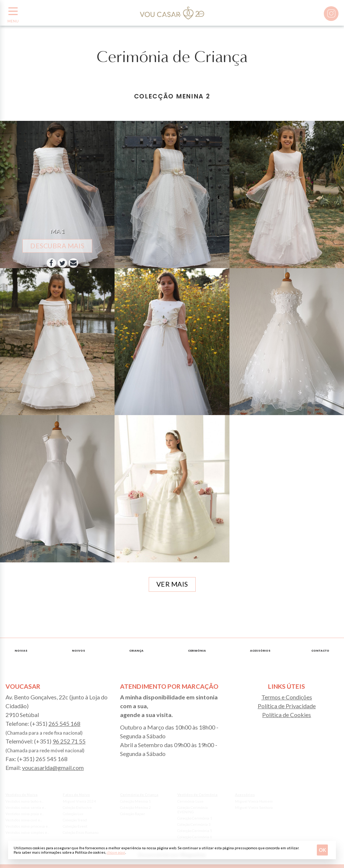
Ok (322, 850)
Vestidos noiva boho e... (25, 801)
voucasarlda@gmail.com (53, 768)
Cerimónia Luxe (190, 801)
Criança (136, 651)
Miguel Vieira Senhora (254, 807)
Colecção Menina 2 (135, 807)
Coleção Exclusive (77, 807)
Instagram (331, 14)
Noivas (21, 651)
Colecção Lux (73, 814)
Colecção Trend (75, 820)
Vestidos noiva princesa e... (28, 826)
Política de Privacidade (287, 706)
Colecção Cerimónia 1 (195, 818)
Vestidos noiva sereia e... (26, 807)
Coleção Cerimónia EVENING (193, 810)
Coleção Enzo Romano (81, 832)
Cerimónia (197, 651)
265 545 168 (64, 723)
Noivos (79, 651)
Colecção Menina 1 (135, 801)
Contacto (320, 651)
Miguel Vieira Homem (254, 801)
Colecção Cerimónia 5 (195, 831)
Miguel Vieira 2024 (79, 801)
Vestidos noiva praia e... (25, 814)
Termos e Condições (287, 697)
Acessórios (260, 651)
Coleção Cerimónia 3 (194, 824)
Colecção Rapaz (133, 814)
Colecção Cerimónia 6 (195, 837)
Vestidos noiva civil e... (24, 820)
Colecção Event (75, 826)
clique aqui (116, 852)
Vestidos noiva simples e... (27, 832)
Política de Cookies (287, 715)
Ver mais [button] (172, 584)
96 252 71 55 (69, 741)
